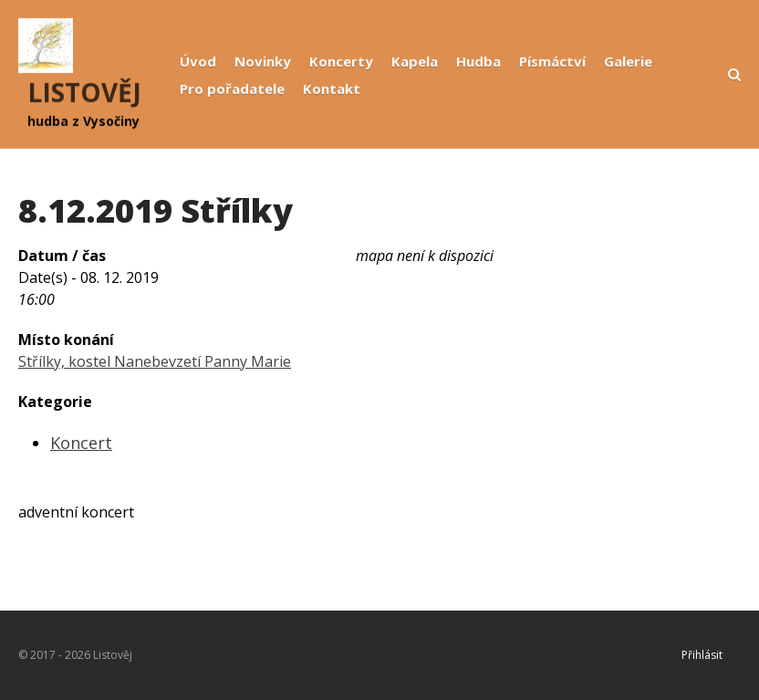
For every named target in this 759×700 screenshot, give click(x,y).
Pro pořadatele (232, 89)
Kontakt (332, 89)
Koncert (81, 443)
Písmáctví (552, 61)
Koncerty (341, 61)
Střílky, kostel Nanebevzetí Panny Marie (155, 361)
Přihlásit (702, 655)
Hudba (478, 61)
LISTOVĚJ (84, 92)
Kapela (415, 61)
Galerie (628, 61)
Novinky (263, 61)
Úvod (198, 61)
